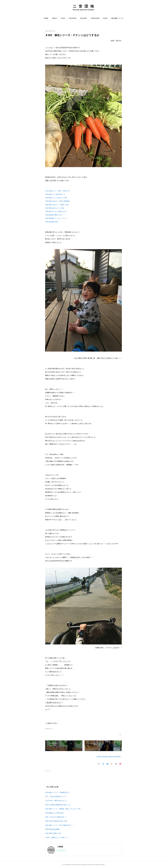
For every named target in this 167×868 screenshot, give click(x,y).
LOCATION (73, 18)
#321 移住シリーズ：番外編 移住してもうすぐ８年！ (63, 809)
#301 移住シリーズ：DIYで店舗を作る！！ (59, 825)
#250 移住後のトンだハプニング (56, 218)
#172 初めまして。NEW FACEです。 (58, 191)
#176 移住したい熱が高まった (55, 194)
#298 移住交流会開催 (52, 829)
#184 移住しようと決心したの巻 (56, 198)
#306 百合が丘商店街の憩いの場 (56, 821)
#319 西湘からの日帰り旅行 (54, 813)
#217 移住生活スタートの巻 (54, 208)
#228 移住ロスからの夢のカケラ (56, 211)
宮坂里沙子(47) (49, 729)
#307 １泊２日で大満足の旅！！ (56, 817)
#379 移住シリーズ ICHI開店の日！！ (58, 792)
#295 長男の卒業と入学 (53, 833)
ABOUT (55, 18)
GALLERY (83, 18)
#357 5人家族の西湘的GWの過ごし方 (58, 805)
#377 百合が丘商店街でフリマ (56, 797)
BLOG (105, 18)
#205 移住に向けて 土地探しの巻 (57, 205)
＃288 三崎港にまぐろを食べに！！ (58, 837)
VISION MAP (95, 18)
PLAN (63, 18)
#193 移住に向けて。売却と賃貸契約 (57, 201)
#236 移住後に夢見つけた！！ (55, 215)
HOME (46, 18)
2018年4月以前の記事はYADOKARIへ (109, 757)
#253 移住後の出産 (51, 222)
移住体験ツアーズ (117, 18)
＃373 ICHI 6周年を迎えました (56, 801)
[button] (46, 18)
